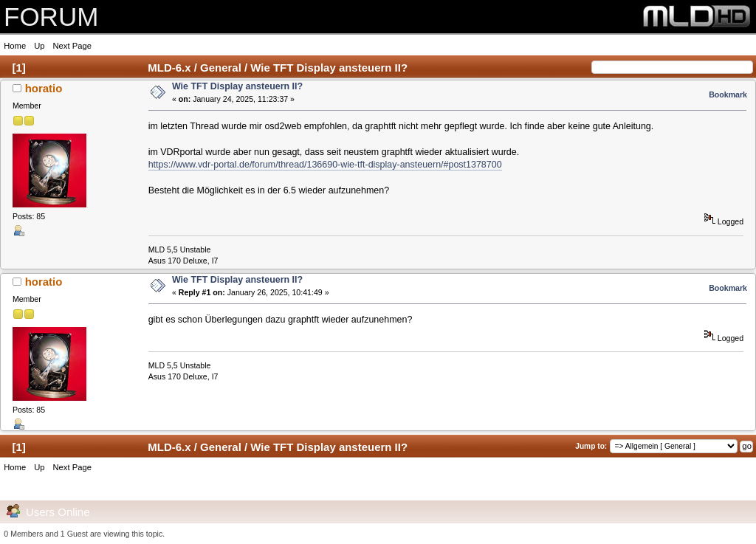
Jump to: (591, 446)
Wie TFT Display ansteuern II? (237, 86)
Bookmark (728, 94)
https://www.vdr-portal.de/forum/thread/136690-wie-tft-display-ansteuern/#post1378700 (325, 165)
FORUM (51, 17)
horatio (44, 88)
